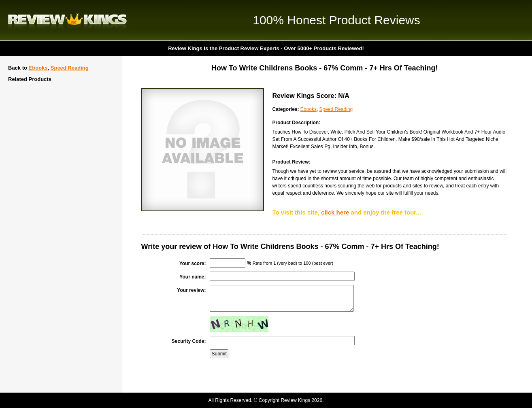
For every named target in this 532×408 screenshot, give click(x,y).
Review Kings (67, 20)
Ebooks (38, 68)
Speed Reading (70, 68)
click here (335, 212)
